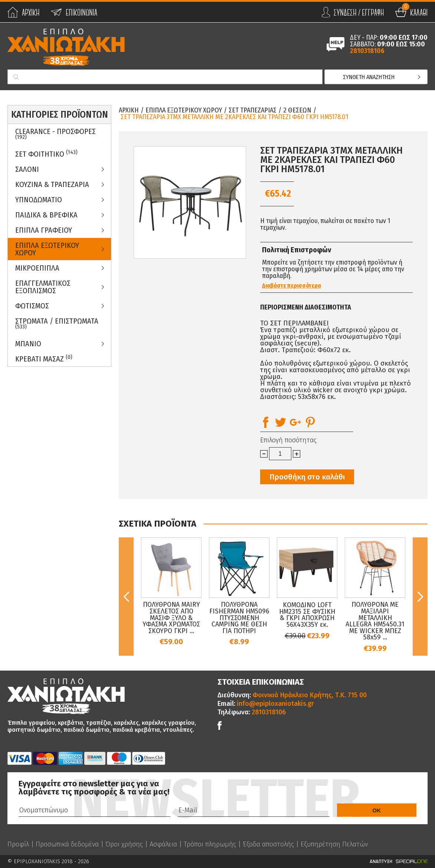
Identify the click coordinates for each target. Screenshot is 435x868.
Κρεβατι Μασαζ (44, 359)
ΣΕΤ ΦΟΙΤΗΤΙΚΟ (46, 154)
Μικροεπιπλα (37, 268)
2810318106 (367, 51)
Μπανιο (28, 344)
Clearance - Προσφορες (55, 134)
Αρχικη (129, 110)
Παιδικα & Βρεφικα (46, 215)
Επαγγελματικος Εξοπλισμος (43, 287)
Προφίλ (18, 844)
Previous (126, 596)
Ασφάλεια (163, 844)
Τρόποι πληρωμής (210, 844)
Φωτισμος (32, 306)
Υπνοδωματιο (39, 200)
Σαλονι (27, 169)
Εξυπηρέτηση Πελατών (334, 844)
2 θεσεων (297, 110)
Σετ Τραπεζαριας (253, 110)
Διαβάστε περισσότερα (292, 286)
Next (420, 596)
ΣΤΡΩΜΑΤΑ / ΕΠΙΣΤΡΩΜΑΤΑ (57, 323)
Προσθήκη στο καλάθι (307, 477)
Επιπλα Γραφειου (44, 230)
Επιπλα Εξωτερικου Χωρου (47, 249)
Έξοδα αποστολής (268, 844)
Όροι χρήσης (124, 844)
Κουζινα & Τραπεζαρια (52, 184)
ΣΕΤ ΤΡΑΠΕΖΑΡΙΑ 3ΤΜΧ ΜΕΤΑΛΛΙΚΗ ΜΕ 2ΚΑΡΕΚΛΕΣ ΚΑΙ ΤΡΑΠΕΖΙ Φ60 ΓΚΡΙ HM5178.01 (234, 117)
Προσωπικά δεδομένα (67, 844)
